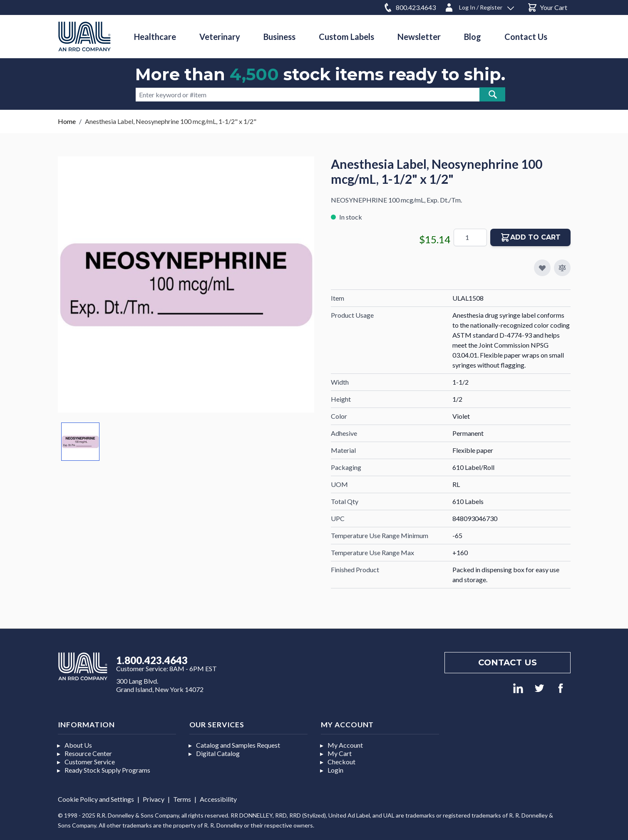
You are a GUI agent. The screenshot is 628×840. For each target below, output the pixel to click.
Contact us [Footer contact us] (508, 662)
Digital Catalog (218, 753)
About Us (78, 745)
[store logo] (84, 36)
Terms (182, 799)
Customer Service (90, 762)
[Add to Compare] (562, 268)
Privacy (154, 799)
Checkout (341, 762)
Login (335, 770)
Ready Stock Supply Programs (107, 770)
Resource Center (88, 753)
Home (67, 121)
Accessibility (218, 799)
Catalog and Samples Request (238, 745)
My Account (345, 745)
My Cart (340, 753)
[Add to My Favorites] (542, 268)
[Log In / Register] (479, 6)
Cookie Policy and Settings (96, 799)
